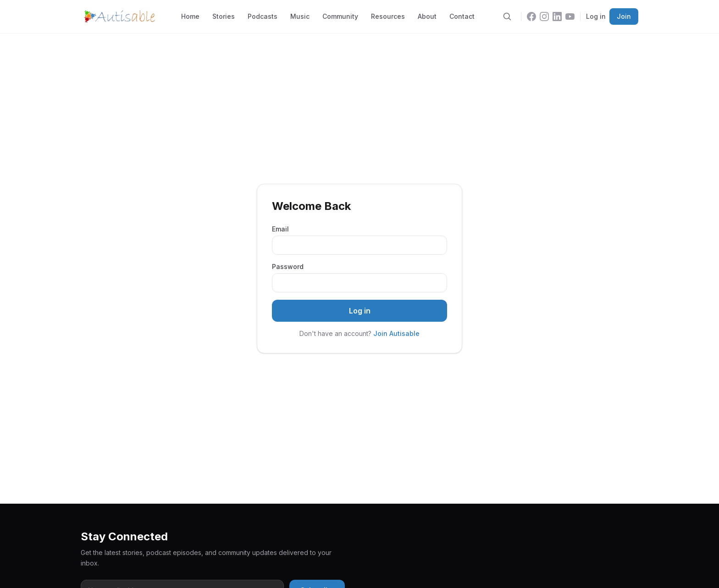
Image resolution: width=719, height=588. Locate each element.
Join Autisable (396, 333)
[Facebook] (531, 16)
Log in (596, 16)
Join (624, 16)
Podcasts (263, 16)
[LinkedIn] (557, 16)
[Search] (507, 16)
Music (300, 16)
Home (190, 16)
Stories (224, 16)
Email (280, 229)
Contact (462, 16)
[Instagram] (544, 16)
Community (340, 16)
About (427, 16)
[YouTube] (570, 16)
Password (288, 267)
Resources (388, 16)
